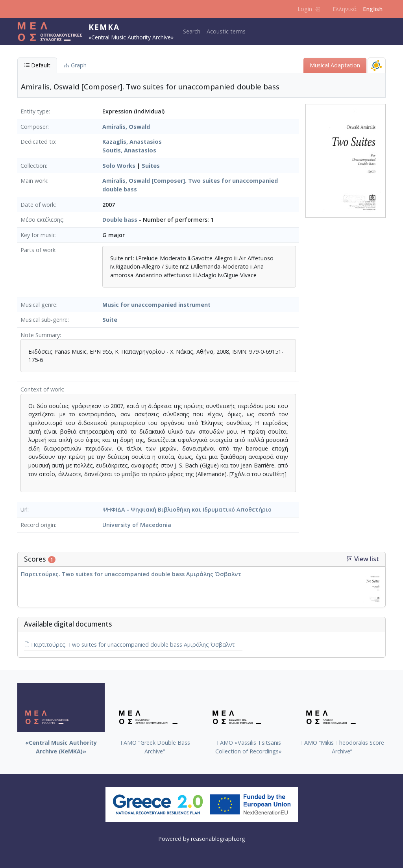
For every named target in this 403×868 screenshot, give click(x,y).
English (373, 9)
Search (192, 31)
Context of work (42, 389)
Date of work (38, 205)
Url (24, 509)
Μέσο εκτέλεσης (42, 220)
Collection (33, 166)
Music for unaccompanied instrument (156, 305)
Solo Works (119, 166)
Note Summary (40, 335)
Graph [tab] (75, 65)
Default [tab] (37, 65)
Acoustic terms (226, 31)
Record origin (38, 525)
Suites (151, 166)
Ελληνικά (345, 9)
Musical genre (38, 305)
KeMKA (104, 27)
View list (363, 559)
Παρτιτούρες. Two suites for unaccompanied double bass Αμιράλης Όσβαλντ (131, 574)
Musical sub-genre (44, 320)
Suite (110, 320)
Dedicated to (38, 142)
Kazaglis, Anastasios (132, 142)
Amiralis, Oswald (126, 127)
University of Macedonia (137, 525)
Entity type (35, 111)
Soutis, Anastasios (129, 150)
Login (309, 9)
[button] (349, 559)
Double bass (120, 220)
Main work (34, 181)
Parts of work (38, 250)
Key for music (38, 235)
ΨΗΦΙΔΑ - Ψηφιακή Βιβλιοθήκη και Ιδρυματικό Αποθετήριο (187, 509)
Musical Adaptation (335, 65)
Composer (34, 127)
